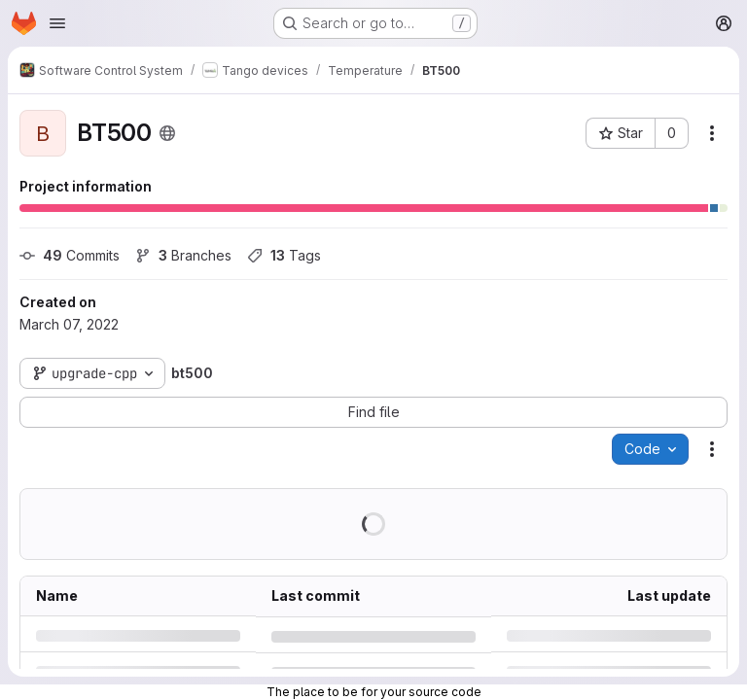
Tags (284, 255)
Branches (183, 255)
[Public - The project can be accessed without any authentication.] (167, 133)
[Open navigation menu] (57, 23)
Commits (70, 255)
